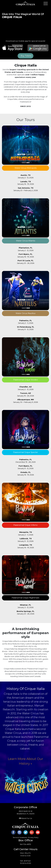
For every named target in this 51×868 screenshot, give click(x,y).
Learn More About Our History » (25, 761)
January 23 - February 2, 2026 (26, 189)
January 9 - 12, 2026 (26, 328)
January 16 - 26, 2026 (25, 394)
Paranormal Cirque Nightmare (25, 598)
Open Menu (46, 4)
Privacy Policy (33, 837)
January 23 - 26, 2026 (26, 262)
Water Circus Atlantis (26, 241)
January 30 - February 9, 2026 (25, 401)
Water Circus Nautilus (25, 313)
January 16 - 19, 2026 (26, 183)
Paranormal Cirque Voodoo (26, 380)
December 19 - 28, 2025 (26, 461)
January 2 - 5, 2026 (26, 322)
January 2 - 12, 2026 (26, 176)
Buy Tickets (25, 56)
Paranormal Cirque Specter (25, 452)
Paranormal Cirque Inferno (25, 525)
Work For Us (25, 818)
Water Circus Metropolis (26, 168)
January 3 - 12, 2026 (25, 606)
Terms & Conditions (20, 837)
